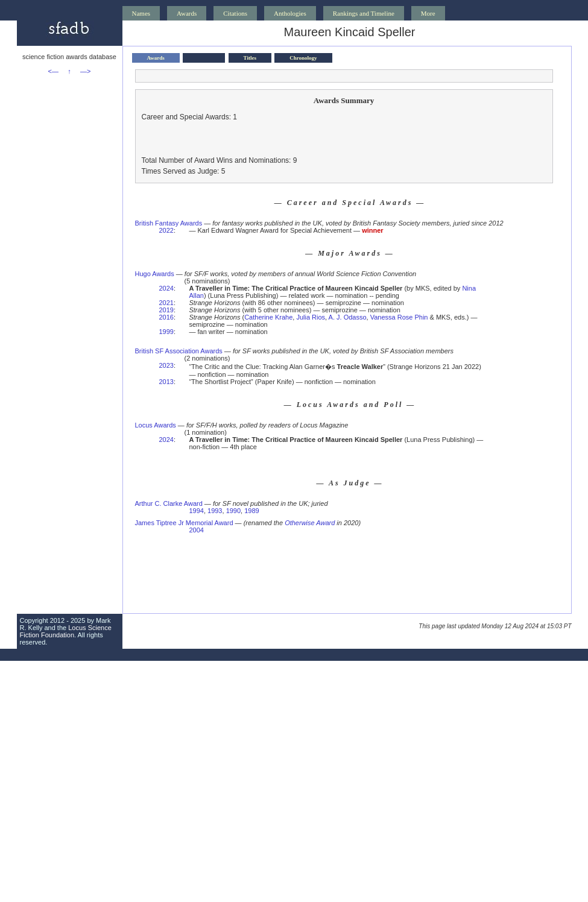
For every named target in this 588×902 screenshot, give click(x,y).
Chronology (303, 58)
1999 (166, 332)
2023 (166, 365)
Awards (187, 13)
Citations (235, 13)
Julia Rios (311, 317)
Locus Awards (156, 425)
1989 (251, 511)
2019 (166, 310)
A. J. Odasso (348, 317)
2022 (166, 230)
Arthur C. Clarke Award (169, 503)
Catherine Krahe (268, 317)
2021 (166, 303)
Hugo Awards (155, 274)
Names (141, 13)
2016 (166, 317)
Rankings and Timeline (364, 13)
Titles (250, 58)
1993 (215, 511)
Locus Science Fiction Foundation (66, 631)
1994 (196, 511)
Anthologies (290, 13)
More (428, 13)
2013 (166, 382)
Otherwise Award (310, 523)
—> (85, 71)
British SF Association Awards (179, 351)
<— (53, 71)
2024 (166, 288)
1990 (233, 511)
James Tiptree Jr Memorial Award (184, 523)
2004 (196, 530)
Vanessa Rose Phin (399, 317)
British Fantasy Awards (169, 223)
